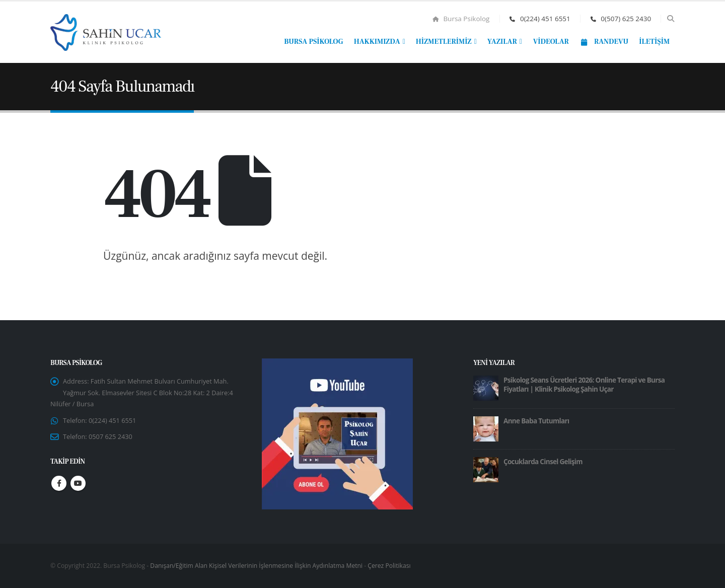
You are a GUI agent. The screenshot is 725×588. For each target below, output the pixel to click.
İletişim (654, 42)
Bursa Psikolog (461, 19)
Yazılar (502, 42)
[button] (670, 19)
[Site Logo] (106, 32)
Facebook (59, 487)
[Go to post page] (486, 388)
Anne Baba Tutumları (536, 421)
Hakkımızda (377, 42)
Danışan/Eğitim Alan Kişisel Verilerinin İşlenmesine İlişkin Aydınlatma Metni (256, 566)
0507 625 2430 (113, 440)
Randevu (604, 42)
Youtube (78, 487)
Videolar (551, 42)
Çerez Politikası (389, 566)
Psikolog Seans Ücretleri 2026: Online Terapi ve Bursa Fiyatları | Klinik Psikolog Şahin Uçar (584, 385)
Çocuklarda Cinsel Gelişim (543, 462)
